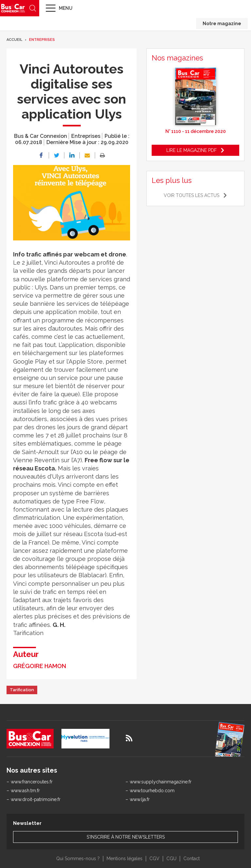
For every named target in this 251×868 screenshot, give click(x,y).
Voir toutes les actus (192, 195)
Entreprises (42, 40)
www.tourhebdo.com (152, 791)
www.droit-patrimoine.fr (36, 799)
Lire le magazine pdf (192, 150)
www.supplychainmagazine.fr (161, 782)
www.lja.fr (140, 799)
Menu (66, 8)
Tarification (22, 690)
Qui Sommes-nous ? (78, 859)
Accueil (14, 40)
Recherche (33, 8)
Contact (192, 859)
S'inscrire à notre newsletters (126, 837)
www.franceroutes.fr (32, 782)
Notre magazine (222, 24)
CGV (154, 859)
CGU (171, 859)
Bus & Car (13, 8)
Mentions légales (125, 859)
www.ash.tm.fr (25, 791)
